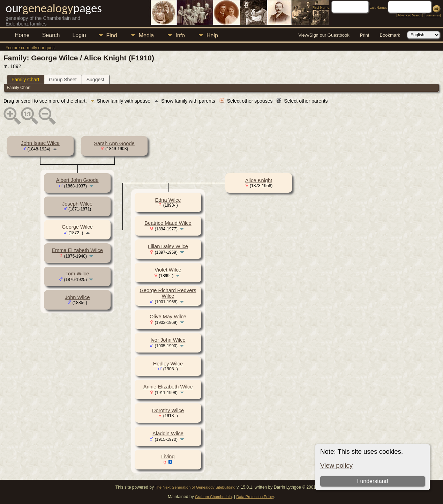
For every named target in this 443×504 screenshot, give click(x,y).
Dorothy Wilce (168, 410)
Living (168, 457)
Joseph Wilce (77, 204)
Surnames (433, 15)
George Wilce (77, 227)
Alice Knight (259, 180)
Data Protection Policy (255, 497)
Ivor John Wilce (168, 340)
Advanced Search (409, 15)
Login (79, 35)
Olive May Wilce (168, 317)
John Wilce (77, 297)
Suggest (95, 80)
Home (22, 35)
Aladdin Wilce (168, 433)
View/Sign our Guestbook (324, 35)
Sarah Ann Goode (114, 143)
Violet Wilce (168, 270)
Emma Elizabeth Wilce (77, 250)
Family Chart (25, 80)
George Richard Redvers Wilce (168, 293)
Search (51, 35)
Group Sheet (63, 80)
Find (112, 35)
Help (212, 35)
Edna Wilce (168, 200)
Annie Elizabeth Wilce (168, 387)
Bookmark (390, 35)
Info (180, 35)
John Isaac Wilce (40, 143)
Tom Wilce (77, 274)
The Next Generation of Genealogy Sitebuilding (195, 487)
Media (147, 35)
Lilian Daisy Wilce (168, 246)
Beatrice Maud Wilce (168, 223)
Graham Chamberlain (213, 497)
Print (365, 35)
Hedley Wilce (168, 364)
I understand (372, 481)
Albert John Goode (77, 180)
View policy (336, 465)
